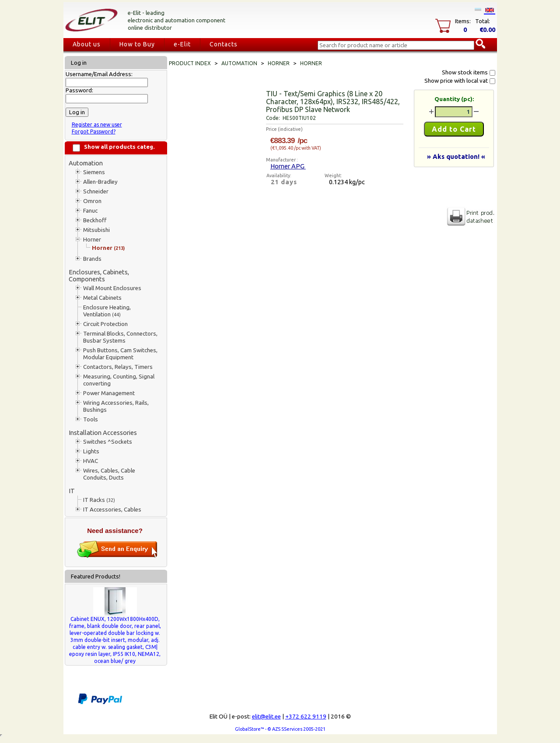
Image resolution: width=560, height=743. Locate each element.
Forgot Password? (94, 131)
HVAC (91, 461)
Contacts (224, 44)
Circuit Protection (105, 324)
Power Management (109, 393)
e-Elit (182, 44)
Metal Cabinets (102, 298)
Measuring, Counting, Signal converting (119, 380)
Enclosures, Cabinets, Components (99, 275)
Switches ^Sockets (108, 442)
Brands (92, 259)
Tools (91, 419)
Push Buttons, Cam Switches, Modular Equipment (120, 354)
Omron (92, 201)
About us (87, 44)
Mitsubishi (96, 230)
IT (72, 491)
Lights (91, 451)
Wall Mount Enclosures (112, 288)
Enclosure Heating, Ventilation (107, 311)
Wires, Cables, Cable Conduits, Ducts (109, 474)
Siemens (94, 172)
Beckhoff (95, 220)
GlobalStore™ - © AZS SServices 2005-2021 (280, 729)
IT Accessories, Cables (112, 510)
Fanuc (90, 211)
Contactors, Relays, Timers (118, 367)
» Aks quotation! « (456, 156)
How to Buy (137, 44)
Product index (190, 63)
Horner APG (288, 166)
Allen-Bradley (100, 182)
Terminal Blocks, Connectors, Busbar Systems (120, 337)
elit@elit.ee (266, 717)
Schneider (96, 191)
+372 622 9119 (306, 717)
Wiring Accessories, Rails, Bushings (116, 406)
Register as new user (97, 124)
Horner (92, 240)
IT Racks (99, 500)
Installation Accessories (103, 433)
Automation (86, 163)
